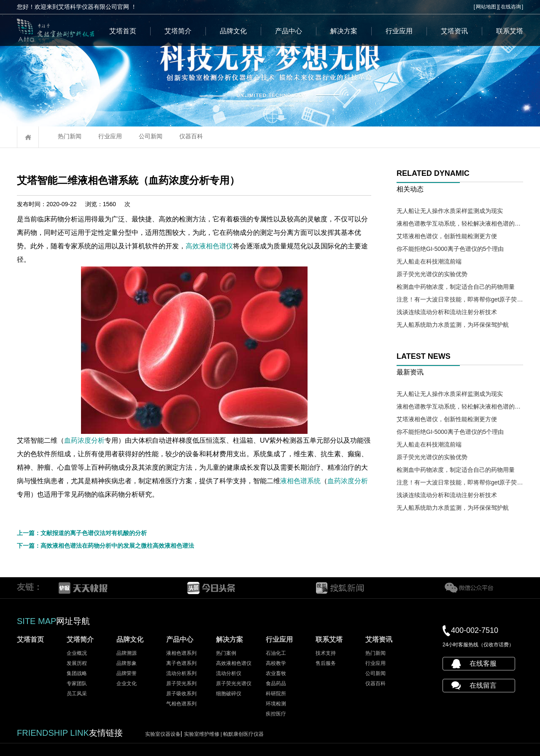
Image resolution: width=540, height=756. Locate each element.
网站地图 (486, 7)
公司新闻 (151, 136)
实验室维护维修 (204, 734)
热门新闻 (70, 136)
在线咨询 (511, 7)
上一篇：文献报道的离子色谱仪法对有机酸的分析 (82, 533)
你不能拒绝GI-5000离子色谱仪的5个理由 (450, 249)
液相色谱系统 (341, 481)
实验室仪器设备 (163, 734)
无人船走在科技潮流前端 (429, 261)
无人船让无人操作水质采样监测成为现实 (450, 211)
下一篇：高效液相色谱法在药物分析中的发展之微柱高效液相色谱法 (105, 546)
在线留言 (483, 685)
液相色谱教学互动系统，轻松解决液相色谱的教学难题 (460, 223)
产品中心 (289, 31)
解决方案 (344, 31)
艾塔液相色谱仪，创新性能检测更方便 (447, 236)
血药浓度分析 (120, 440)
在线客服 (483, 663)
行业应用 (399, 31)
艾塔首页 (123, 31)
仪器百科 (191, 136)
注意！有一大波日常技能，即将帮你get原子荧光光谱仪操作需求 (460, 299)
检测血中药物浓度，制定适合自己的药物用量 (456, 287)
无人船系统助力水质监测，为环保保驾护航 (453, 325)
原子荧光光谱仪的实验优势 (432, 274)
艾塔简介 (178, 31)
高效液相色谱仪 (250, 246)
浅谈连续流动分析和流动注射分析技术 (447, 312)
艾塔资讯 (454, 31)
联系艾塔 (510, 31)
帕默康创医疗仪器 (243, 734)
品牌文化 (233, 31)
